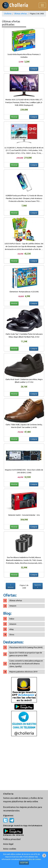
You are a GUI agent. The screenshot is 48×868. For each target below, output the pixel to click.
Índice (12, 619)
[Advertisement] (24, 763)
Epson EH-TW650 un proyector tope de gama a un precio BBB (26, 654)
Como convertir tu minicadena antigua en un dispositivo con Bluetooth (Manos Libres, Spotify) (26, 664)
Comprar (34, 69)
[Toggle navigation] (42, 5)
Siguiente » (38, 586)
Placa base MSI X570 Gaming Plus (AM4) (26, 647)
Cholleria (8, 14)
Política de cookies (34, 859)
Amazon (13, 606)
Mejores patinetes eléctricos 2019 (23, 672)
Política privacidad (12, 839)
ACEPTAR (24, 863)
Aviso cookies (10, 849)
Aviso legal (8, 844)
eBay (11, 629)
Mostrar (14, 69)
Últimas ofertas (21, 14)
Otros (12, 635)
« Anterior (11, 586)
